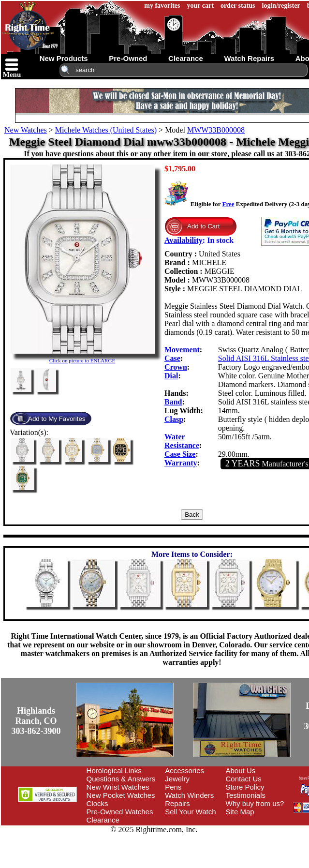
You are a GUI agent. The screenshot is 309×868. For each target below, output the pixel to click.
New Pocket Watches (121, 795)
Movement (182, 350)
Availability (184, 240)
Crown (176, 367)
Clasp (174, 419)
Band (173, 402)
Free (228, 204)
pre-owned (128, 58)
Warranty (181, 463)
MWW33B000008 (216, 130)
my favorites (162, 6)
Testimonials (246, 795)
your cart (200, 6)
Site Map (240, 812)
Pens (173, 787)
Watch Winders (189, 795)
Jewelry (177, 779)
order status (238, 6)
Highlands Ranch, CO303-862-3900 (36, 721)
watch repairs (249, 58)
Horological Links (114, 771)
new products (64, 58)
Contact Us (244, 779)
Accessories (184, 771)
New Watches (26, 130)
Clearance (103, 820)
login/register (281, 6)
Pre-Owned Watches (120, 812)
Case (172, 358)
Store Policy (245, 787)
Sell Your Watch (190, 812)
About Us (241, 771)
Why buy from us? (255, 803)
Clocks (97, 803)
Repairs (177, 803)
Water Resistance (182, 441)
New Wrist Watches (118, 787)
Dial (171, 376)
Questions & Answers (121, 779)
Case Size (180, 454)
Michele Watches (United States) (106, 130)
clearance (186, 58)
